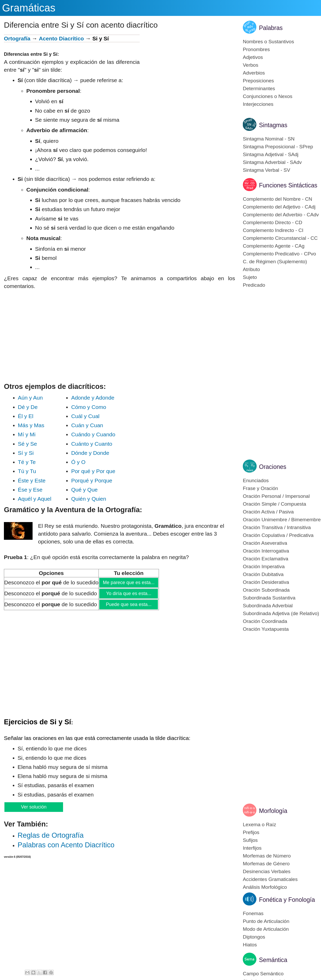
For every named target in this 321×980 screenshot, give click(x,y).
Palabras (271, 28)
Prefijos (251, 832)
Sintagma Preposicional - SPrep (278, 147)
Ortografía (17, 38)
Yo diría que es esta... (129, 593)
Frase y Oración (260, 488)
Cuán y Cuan (91, 425)
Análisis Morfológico (265, 887)
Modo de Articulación (266, 929)
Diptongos (254, 937)
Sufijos (250, 840)
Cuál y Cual (91, 416)
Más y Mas (35, 425)
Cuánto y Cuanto (92, 444)
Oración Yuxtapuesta (266, 629)
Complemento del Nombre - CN (277, 199)
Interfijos (252, 848)
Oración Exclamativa (266, 559)
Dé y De (35, 407)
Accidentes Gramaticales (270, 879)
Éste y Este (35, 480)
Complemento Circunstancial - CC (280, 238)
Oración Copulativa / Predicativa (278, 535)
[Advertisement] (187, 71)
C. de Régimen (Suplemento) (275, 262)
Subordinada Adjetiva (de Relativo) (281, 613)
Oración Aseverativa (265, 543)
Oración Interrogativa (266, 551)
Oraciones (273, 467)
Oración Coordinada (265, 621)
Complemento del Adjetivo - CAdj (279, 207)
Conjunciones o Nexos (268, 96)
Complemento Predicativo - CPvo (279, 254)
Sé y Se (34, 444)
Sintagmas (273, 125)
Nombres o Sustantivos (268, 42)
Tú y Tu (35, 471)
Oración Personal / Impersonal (276, 496)
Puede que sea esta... (129, 604)
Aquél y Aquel (35, 499)
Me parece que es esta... (129, 583)
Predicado (254, 285)
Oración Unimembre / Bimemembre (282, 520)
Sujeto (250, 277)
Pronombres (256, 49)
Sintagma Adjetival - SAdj (271, 154)
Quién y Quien (93, 499)
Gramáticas (29, 8)
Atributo (251, 269)
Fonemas (253, 913)
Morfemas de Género (266, 864)
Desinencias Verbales (267, 871)
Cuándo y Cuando (93, 434)
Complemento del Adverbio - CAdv (281, 215)
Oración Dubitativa (263, 574)
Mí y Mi (34, 434)
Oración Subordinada (266, 590)
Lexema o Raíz (260, 825)
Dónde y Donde (90, 453)
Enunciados (256, 480)
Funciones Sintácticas (288, 185)
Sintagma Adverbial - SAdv (272, 162)
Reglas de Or (51, 835)
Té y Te (35, 462)
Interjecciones (258, 104)
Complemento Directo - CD (273, 222)
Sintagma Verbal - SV (267, 170)
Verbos (251, 65)
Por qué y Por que (93, 471)
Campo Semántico (263, 974)
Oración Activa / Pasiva (268, 512)
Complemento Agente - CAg (274, 246)
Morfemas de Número (267, 856)
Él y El (35, 416)
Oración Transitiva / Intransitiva (277, 527)
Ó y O (91, 462)
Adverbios (254, 73)
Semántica (273, 960)
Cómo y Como (91, 407)
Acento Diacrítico (61, 38)
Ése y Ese (35, 490)
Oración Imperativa (264, 566)
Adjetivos (253, 57)
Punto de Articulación (266, 921)
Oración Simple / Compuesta (274, 504)
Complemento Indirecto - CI (273, 230)
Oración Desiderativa (266, 582)
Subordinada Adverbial (268, 606)
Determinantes (259, 88)
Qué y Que (93, 490)
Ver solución (34, 807)
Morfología (273, 811)
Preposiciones (258, 81)
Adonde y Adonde (93, 398)
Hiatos (250, 945)
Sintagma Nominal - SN (269, 139)
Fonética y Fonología (287, 900)
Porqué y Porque (93, 480)
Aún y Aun (34, 398)
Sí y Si (34, 453)
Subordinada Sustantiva (269, 598)
